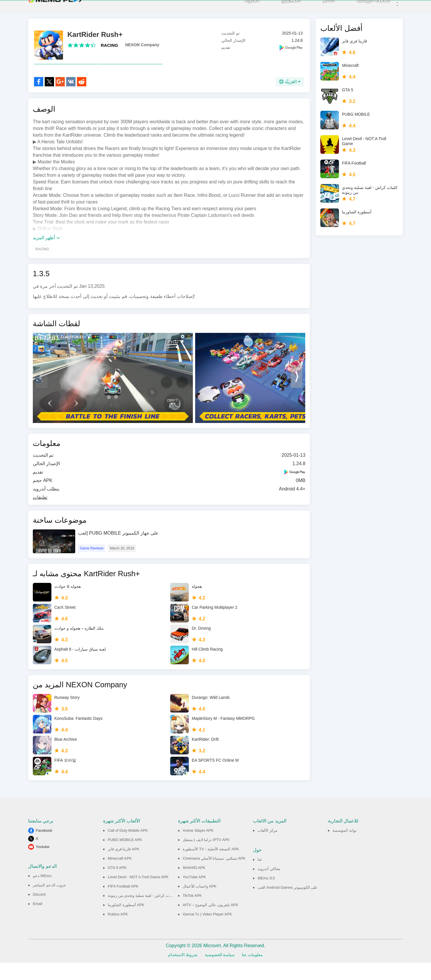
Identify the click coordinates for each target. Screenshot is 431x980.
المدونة (242, 9)
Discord (39, 912)
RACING (109, 50)
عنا (260, 877)
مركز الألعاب (267, 848)
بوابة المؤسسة (345, 848)
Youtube (43, 864)
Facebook (44, 848)
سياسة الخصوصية (220, 972)
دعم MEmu (42, 893)
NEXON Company (142, 49)
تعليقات (40, 514)
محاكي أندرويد (269, 886)
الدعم (319, 9)
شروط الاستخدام (183, 972)
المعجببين (282, 9)
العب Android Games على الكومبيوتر (288, 905)
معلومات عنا (252, 972)
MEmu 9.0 (266, 895)
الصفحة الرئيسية (364, 9)
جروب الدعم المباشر (49, 902)
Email (38, 921)
